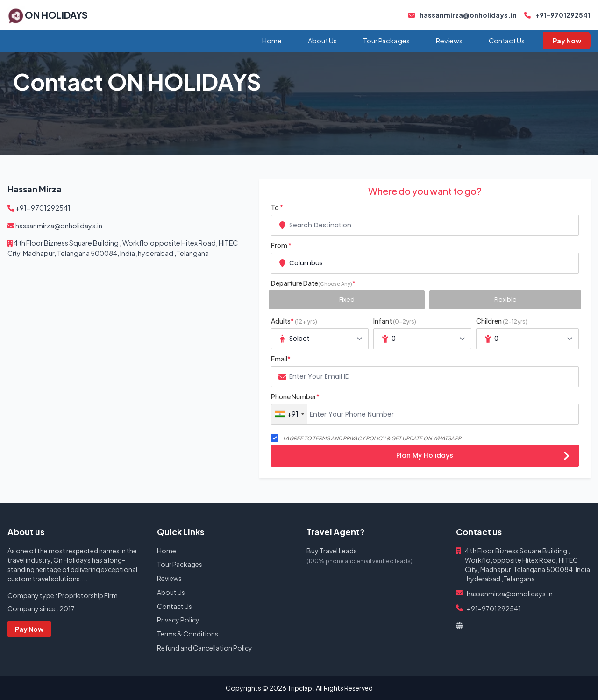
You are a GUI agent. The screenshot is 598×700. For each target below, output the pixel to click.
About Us (322, 41)
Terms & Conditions (188, 634)
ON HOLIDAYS (56, 15)
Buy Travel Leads (332, 551)
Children (502, 321)
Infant (395, 321)
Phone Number (295, 396)
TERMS (321, 438)
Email (281, 359)
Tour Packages (386, 41)
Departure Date (313, 283)
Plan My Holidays (483, 456)
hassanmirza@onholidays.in (463, 15)
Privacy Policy (178, 620)
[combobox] (425, 225)
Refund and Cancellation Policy (205, 648)
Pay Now (567, 41)
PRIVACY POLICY (364, 438)
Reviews (449, 41)
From (281, 245)
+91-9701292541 (557, 15)
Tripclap (300, 688)
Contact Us (507, 41)
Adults (294, 321)
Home (272, 41)
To (277, 207)
